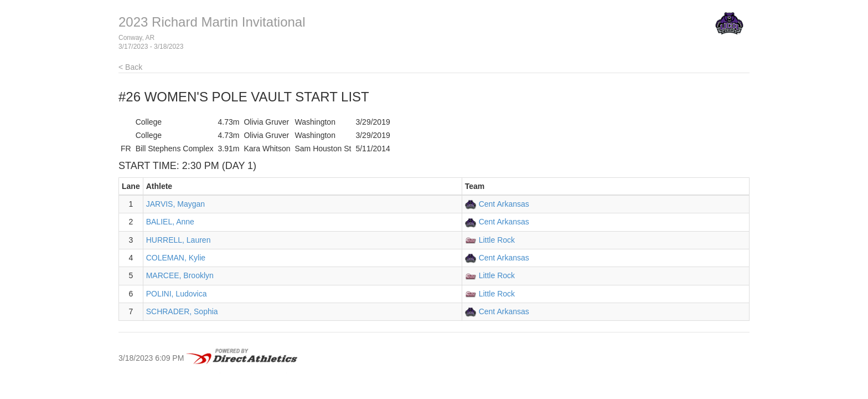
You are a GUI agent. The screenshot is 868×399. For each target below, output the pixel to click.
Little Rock (497, 240)
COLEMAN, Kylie (176, 258)
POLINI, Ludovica (177, 294)
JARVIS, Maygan (175, 204)
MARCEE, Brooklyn (180, 275)
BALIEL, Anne (170, 222)
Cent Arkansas (504, 204)
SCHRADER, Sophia (182, 311)
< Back (130, 67)
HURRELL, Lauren (179, 240)
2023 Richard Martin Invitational (212, 22)
